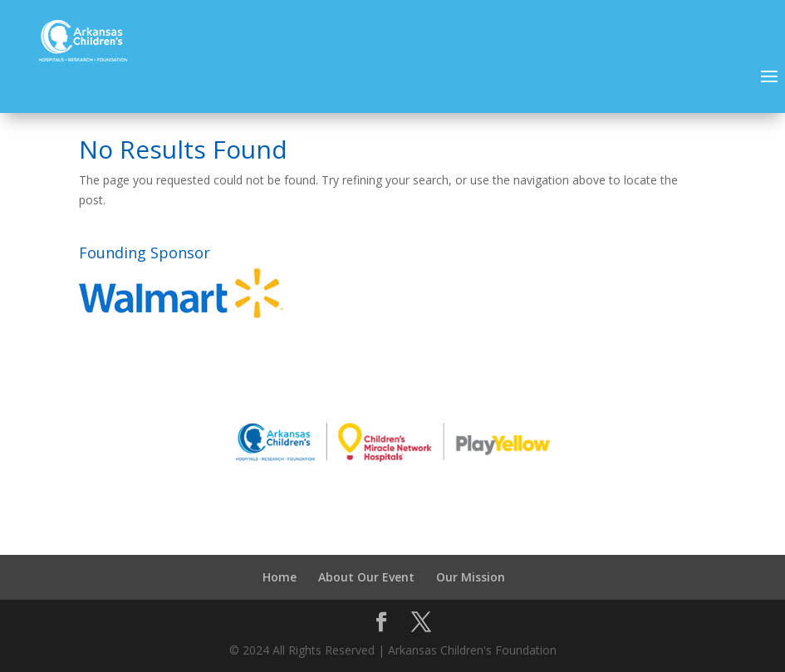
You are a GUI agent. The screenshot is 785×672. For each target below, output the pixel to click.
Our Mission (471, 577)
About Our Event (366, 577)
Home (280, 577)
